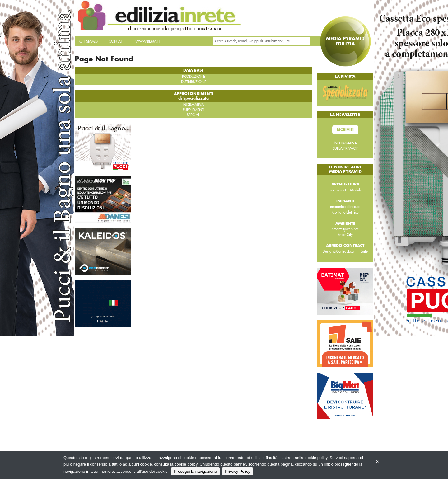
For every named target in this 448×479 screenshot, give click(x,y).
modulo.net (337, 190)
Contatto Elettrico (345, 212)
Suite (364, 251)
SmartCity (345, 235)
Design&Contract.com (339, 251)
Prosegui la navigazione (195, 471)
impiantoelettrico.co (345, 207)
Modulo (356, 190)
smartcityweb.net (345, 229)
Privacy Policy (238, 471)
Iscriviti (345, 130)
